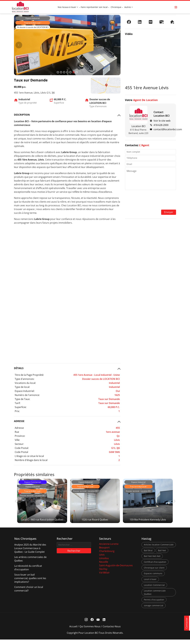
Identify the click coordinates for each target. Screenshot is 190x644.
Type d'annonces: (25, 379)
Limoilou (104, 563)
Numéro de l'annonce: (27, 395)
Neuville (104, 566)
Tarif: (18, 403)
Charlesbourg (107, 556)
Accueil (73, 631)
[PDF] (151, 22)
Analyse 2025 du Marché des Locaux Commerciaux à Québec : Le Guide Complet (30, 553)
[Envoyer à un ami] (161, 22)
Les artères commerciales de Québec (30, 563)
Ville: (17, 440)
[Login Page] (176, 7)
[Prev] (19, 45)
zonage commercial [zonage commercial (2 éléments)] (154, 610)
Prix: (17, 411)
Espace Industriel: (25, 391)
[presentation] (151, 200)
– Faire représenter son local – (94, 7)
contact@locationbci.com (168, 129)
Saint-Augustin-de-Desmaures (116, 570)
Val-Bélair (104, 577)
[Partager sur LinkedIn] (140, 22)
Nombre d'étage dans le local (31, 460)
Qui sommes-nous (90, 631)
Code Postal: (22, 448)
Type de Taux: (22, 399)
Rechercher (74, 555)
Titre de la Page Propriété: (29, 375)
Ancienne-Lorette (109, 549)
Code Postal (21, 452)
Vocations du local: (25, 383)
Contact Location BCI (162, 114)
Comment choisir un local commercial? (29, 593)
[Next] (116, 45)
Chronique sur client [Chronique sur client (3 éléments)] (154, 572)
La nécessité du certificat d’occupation (28, 572)
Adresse (19, 428)
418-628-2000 (161, 125)
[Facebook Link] (92, 624)
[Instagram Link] (86, 624)
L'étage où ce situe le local (29, 456)
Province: (20, 436)
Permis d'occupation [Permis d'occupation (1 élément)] (154, 604)
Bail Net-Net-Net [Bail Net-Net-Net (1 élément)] (152, 561)
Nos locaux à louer (67, 7)
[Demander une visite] (172, 22)
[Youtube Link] (98, 624)
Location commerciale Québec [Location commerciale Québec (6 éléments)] (155, 597)
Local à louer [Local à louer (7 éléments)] (150, 584)
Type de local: (22, 387)
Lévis (102, 559)
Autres (128, 7)
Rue (17, 432)
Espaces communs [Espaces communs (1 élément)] (153, 578)
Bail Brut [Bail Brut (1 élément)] (148, 555)
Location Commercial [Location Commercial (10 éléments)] (154, 589)
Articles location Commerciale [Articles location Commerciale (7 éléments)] (159, 549)
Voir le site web (162, 121)
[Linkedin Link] (104, 624)
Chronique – (117, 7)
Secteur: (19, 444)
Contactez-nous (112, 631)
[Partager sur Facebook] (129, 22)
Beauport (104, 552)
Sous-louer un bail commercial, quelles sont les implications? (30, 583)
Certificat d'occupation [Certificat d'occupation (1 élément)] (155, 567)
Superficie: (21, 407)
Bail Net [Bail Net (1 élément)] (162, 555)
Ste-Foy (103, 574)
